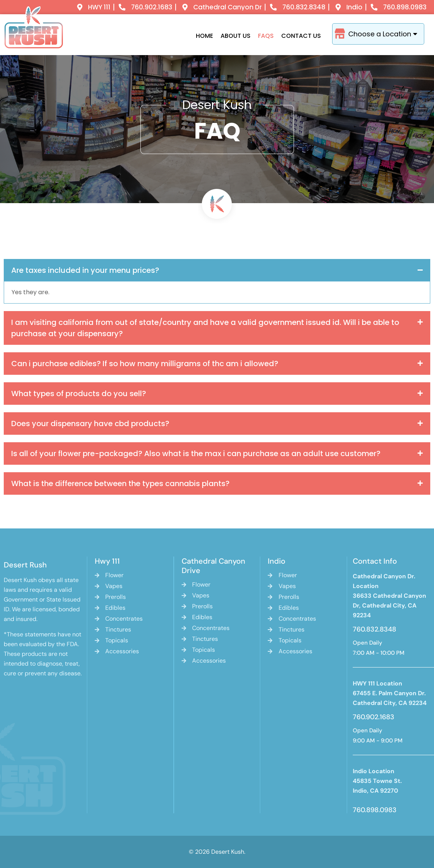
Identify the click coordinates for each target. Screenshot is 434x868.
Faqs (266, 36)
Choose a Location (388, 34)
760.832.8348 (374, 629)
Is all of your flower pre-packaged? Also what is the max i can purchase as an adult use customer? (196, 453)
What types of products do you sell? (79, 394)
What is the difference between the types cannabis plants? (120, 483)
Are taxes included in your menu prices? (85, 270)
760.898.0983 (375, 810)
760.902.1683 (374, 717)
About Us (236, 36)
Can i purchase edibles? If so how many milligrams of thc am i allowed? (145, 364)
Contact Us (301, 36)
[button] (217, 270)
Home (204, 36)
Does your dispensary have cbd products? (90, 424)
